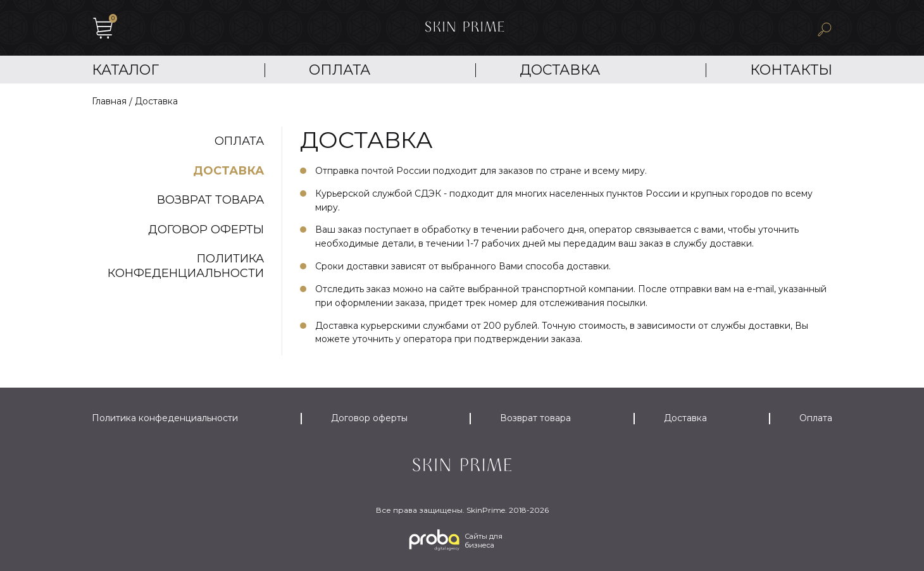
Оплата (340, 70)
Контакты (791, 70)
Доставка (560, 70)
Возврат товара (210, 200)
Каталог (125, 70)
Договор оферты (206, 230)
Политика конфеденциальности (186, 266)
